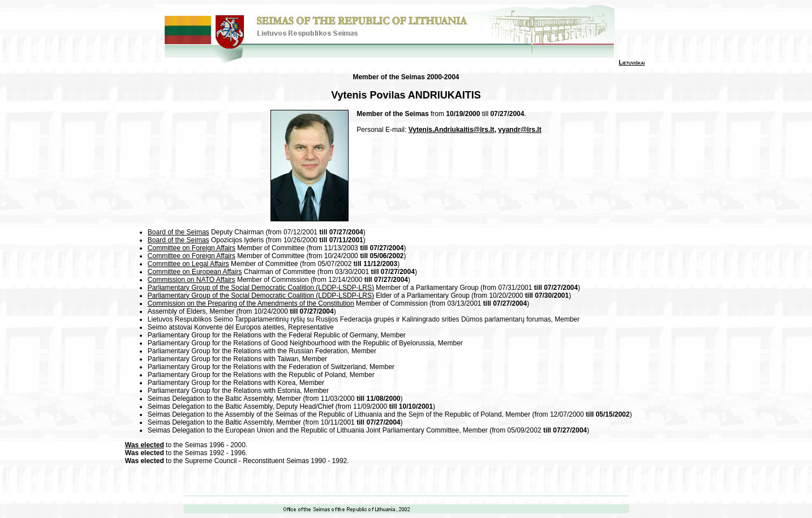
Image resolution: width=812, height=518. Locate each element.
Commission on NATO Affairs (192, 280)
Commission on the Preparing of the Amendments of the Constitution (251, 303)
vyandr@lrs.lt (519, 130)
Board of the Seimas (179, 232)
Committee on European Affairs (195, 272)
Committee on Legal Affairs (188, 264)
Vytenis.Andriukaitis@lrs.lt (452, 130)
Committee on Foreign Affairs (192, 248)
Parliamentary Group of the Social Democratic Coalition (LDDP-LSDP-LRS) (261, 288)
